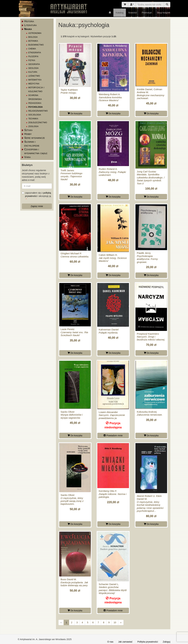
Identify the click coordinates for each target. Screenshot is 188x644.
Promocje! (147, 13)
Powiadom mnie (113, 435)
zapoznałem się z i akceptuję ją (36, 194)
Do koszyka (75, 113)
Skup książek (164, 13)
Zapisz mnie (37, 206)
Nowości (133, 13)
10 (115, 622)
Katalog (120, 13)
